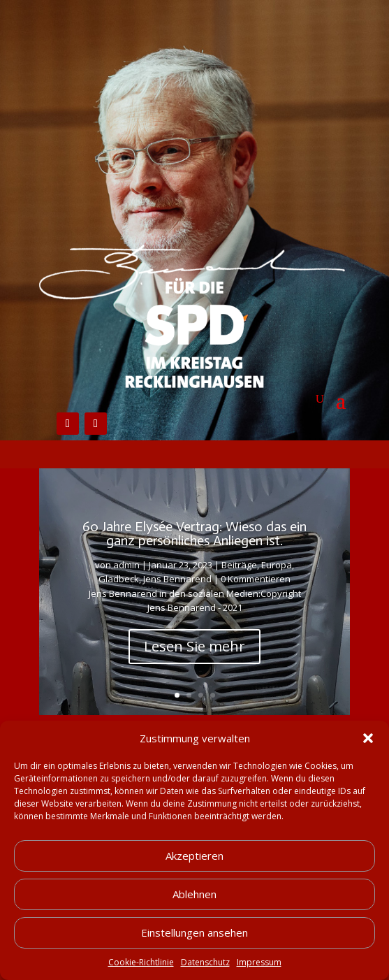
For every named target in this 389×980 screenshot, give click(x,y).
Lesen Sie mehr (194, 646)
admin (126, 565)
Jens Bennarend (177, 579)
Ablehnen (194, 894)
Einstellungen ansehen (194, 932)
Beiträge (239, 565)
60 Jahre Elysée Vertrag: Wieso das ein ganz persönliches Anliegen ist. (194, 533)
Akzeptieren (194, 856)
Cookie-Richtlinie (141, 962)
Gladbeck (119, 579)
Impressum (259, 962)
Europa (277, 565)
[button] (368, 738)
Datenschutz (205, 962)
